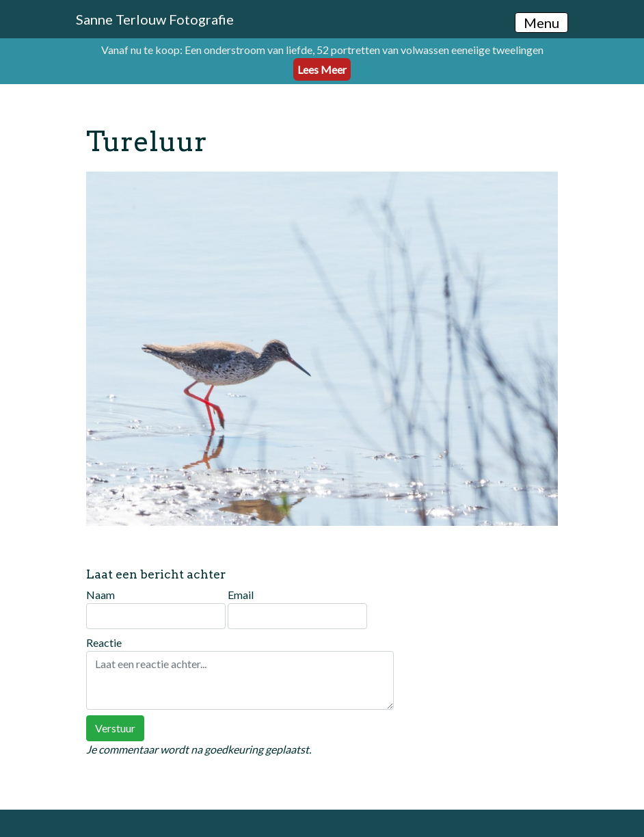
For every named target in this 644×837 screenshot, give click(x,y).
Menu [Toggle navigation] (541, 23)
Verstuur (115, 728)
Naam (156, 609)
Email (297, 609)
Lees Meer (322, 69)
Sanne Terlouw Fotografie (155, 19)
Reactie (240, 673)
